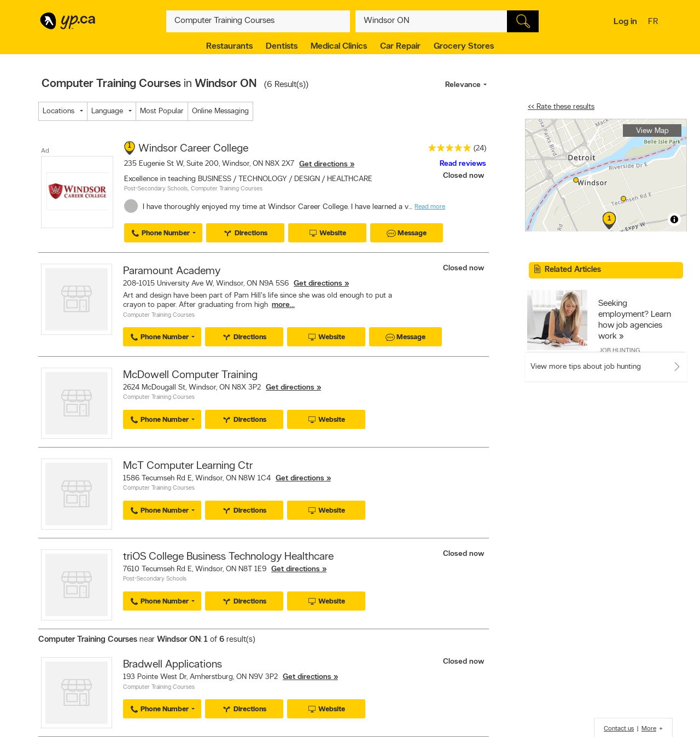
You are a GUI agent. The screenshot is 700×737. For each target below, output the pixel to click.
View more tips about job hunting (586, 367)
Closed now (465, 176)
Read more (430, 207)
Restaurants (229, 47)
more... (283, 305)
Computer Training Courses (227, 189)
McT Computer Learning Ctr (188, 466)
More (649, 729)
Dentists (282, 47)
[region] (606, 175)
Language (107, 111)
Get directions (323, 164)
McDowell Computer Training (190, 375)
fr (654, 22)
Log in (625, 22)
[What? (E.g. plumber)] (258, 21)
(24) (480, 149)
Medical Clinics (339, 47)
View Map (652, 131)
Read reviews (463, 164)
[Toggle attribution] (674, 219)
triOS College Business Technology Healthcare (228, 557)
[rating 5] (447, 150)
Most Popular (162, 111)
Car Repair (400, 47)
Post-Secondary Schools (156, 189)
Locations (59, 111)
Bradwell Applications (173, 665)
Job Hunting (619, 351)
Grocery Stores (464, 47)
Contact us (619, 729)
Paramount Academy (172, 271)
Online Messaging (220, 111)
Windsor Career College (193, 149)
